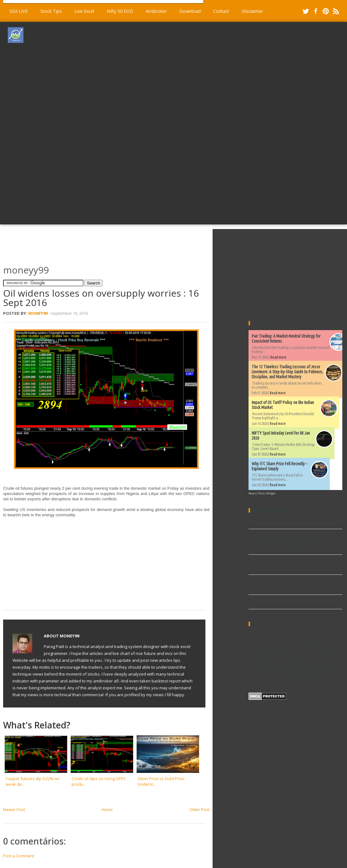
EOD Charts (306, 643)
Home (107, 809)
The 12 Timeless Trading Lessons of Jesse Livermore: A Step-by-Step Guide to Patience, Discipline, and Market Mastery (287, 372)
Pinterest (326, 11)
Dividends (256, 644)
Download (190, 11)
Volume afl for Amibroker (272, 523)
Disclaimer (252, 11)
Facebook (316, 11)
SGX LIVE (19, 11)
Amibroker (156, 11)
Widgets (316, 671)
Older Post (199, 809)
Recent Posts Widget (262, 493)
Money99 (38, 313)
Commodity (325, 635)
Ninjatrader (333, 659)
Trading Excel (279, 671)
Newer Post (14, 809)
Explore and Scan (296, 650)
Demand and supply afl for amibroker (284, 603)
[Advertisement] (189, 122)
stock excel (295, 677)
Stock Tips (51, 11)
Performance (264, 665)
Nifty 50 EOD (120, 11)
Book (296, 636)
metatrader (272, 677)
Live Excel (84, 11)
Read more (278, 357)
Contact (221, 11)
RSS (336, 11)
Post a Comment (19, 856)
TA (324, 665)
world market (321, 677)
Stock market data (300, 665)
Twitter (306, 11)
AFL (252, 636)
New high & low (292, 658)
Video (300, 671)
